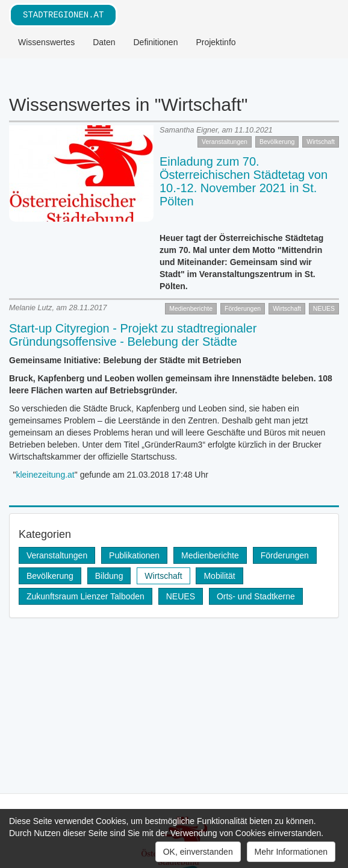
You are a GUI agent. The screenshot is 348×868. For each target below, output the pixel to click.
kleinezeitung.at (45, 475)
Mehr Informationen (291, 852)
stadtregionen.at (63, 15)
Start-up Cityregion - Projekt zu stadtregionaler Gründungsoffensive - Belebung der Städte (133, 335)
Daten (104, 42)
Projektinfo (216, 42)
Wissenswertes (46, 42)
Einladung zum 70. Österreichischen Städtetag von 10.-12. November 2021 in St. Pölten (244, 181)
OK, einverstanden (198, 852)
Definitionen (156, 42)
